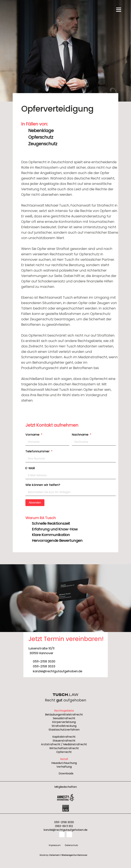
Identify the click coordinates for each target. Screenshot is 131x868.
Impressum (55, 845)
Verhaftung (64, 767)
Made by (63, 855)
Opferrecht (64, 752)
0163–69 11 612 (64, 826)
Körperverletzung (64, 722)
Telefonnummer (38, 451)
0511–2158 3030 (44, 661)
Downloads (66, 774)
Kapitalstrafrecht (64, 737)
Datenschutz (71, 845)
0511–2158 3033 (44, 666)
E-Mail (30, 468)
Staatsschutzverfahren (64, 730)
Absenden (35, 503)
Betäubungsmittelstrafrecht (64, 715)
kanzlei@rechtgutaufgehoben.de (58, 671)
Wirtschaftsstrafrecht (64, 748)
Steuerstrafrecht (64, 741)
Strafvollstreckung (64, 726)
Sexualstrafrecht (64, 718)
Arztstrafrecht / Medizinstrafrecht (64, 744)
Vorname (32, 435)
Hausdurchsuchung (64, 763)
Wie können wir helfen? (43, 485)
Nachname (80, 435)
